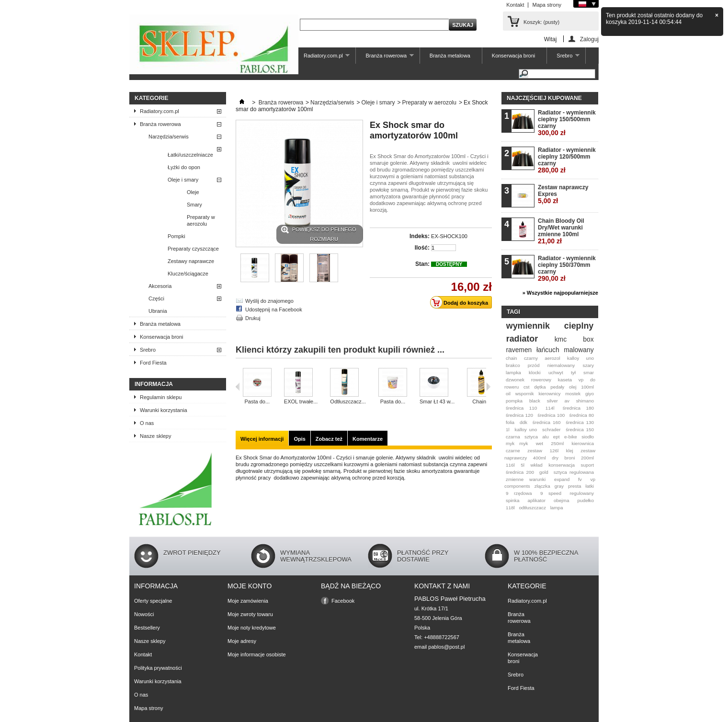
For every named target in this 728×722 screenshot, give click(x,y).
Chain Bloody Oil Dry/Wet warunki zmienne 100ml (561, 231)
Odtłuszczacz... (348, 401)
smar (589, 372)
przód (534, 365)
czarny (531, 358)
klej (570, 451)
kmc (561, 339)
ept (557, 437)
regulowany (582, 493)
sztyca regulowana (574, 472)
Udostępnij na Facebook (274, 309)
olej (573, 387)
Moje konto (250, 586)
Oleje (193, 192)
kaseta (565, 380)
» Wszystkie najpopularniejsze (560, 293)
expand (562, 479)
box (588, 339)
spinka (513, 500)
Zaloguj (589, 39)
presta (574, 486)
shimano (585, 401)
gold (544, 472)
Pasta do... (257, 401)
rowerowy (541, 380)
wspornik (525, 394)
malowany (579, 350)
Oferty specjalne (153, 601)
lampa (557, 508)
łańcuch (548, 350)
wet (540, 443)
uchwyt (556, 372)
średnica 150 (580, 430)
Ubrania (158, 311)
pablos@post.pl (446, 647)
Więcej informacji (262, 439)
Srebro (563, 58)
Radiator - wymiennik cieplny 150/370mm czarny (567, 269)
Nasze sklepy (155, 436)
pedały (557, 387)
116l (510, 465)
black (535, 401)
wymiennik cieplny (550, 326)
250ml (557, 443)
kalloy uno (526, 430)
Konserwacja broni (514, 56)
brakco (513, 365)
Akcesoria (160, 286)
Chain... (481, 401)
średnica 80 (581, 415)
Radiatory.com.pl (322, 58)
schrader (551, 430)
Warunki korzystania (164, 410)
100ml (587, 387)
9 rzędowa (519, 493)
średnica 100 (551, 415)
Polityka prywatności (158, 668)
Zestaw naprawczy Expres (563, 194)
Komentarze (368, 439)
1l (508, 430)
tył (573, 372)
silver (552, 401)
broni (570, 458)
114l (550, 408)
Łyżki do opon (184, 167)
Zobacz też (329, 439)
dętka (540, 387)
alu (545, 437)
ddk (523, 422)
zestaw (535, 451)
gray (559, 486)
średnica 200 (520, 472)
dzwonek (515, 380)
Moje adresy (242, 641)
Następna (488, 387)
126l (554, 451)
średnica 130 (580, 422)
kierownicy (549, 394)
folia (510, 422)
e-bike (571, 437)
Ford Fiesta (153, 363)
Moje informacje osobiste (257, 654)
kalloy (573, 358)
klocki (535, 372)
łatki (590, 486)
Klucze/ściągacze (188, 274)
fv (580, 479)
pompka (514, 401)
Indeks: (420, 236)
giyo (590, 394)
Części (156, 298)
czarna (513, 437)
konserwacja (562, 465)
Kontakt (515, 5)
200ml (587, 458)
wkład (536, 465)
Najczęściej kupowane (544, 98)
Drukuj (253, 318)
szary (588, 365)
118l (510, 508)
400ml (540, 458)
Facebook (343, 601)
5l (523, 465)
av (567, 401)
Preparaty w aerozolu (201, 220)
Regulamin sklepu (161, 397)
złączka (542, 486)
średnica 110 (521, 408)
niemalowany (561, 365)
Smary (194, 205)
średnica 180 (578, 408)
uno (590, 358)
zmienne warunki (526, 479)
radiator (522, 339)
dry (555, 458)
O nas (147, 423)
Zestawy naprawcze (191, 261)
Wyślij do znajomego (269, 301)
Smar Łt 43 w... (437, 401)
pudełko (586, 500)
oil (508, 394)
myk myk (517, 443)
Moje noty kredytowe (252, 628)
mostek (573, 394)
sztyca (531, 437)
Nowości (144, 614)
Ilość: (422, 248)
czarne (513, 451)
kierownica (583, 443)
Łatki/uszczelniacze (190, 155)
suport (587, 465)
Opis (299, 439)
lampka (513, 372)
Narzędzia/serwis (169, 137)
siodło (588, 437)
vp (581, 380)
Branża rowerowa (385, 58)
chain (512, 358)
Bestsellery (147, 628)
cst (527, 387)
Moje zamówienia (248, 601)
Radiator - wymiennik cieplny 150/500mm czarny (567, 123)
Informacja (154, 384)
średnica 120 (519, 415)
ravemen (519, 350)
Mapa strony (547, 5)
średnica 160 (547, 422)
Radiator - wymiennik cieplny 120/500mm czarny (567, 160)
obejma (561, 500)
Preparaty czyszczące (193, 249)
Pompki (176, 236)
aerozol (552, 358)
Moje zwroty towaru (250, 614)
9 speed (551, 493)
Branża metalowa (450, 56)
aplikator (537, 500)
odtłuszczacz (532, 508)
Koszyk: (541, 22)
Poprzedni (238, 387)
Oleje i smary (183, 180)
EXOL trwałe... (301, 401)
